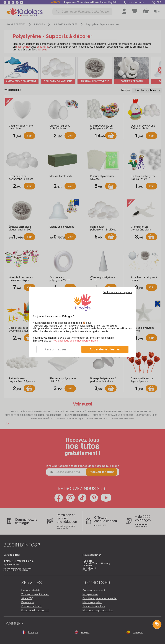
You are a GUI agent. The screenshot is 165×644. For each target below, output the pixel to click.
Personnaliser (56, 349)
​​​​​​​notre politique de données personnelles (75, 341)
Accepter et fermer (105, 349)
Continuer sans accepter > (117, 292)
